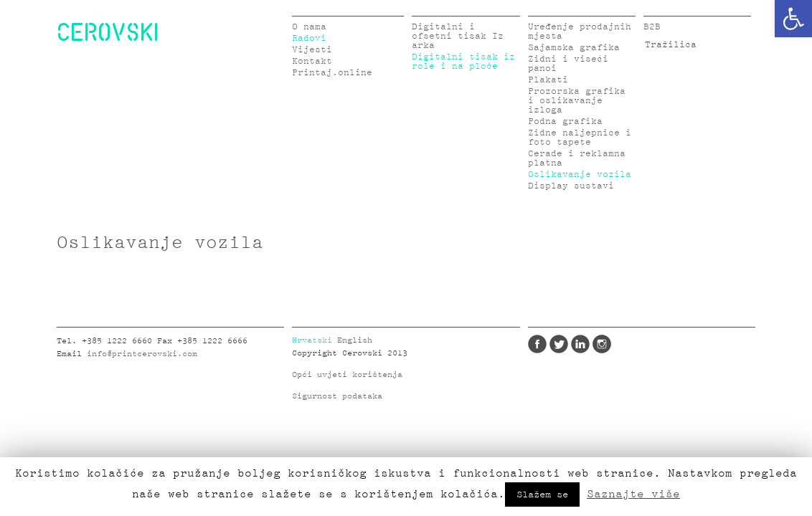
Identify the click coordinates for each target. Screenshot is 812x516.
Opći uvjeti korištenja (347, 375)
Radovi (309, 38)
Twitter (559, 344)
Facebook (537, 344)
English (355, 340)
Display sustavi (571, 186)
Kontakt (312, 61)
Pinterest (623, 344)
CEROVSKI (108, 32)
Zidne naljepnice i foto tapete (580, 138)
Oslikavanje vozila (580, 175)
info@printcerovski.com (142, 354)
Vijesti (312, 50)
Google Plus (645, 344)
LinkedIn (580, 344)
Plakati (548, 80)
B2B (652, 27)
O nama (309, 27)
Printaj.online (332, 73)
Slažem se (542, 494)
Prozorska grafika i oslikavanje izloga (577, 101)
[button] (793, 19)
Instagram (602, 344)
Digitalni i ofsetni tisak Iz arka (458, 36)
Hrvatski (312, 340)
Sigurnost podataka (337, 396)
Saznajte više (633, 494)
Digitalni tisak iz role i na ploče (463, 62)
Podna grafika (565, 121)
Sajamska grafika (574, 48)
